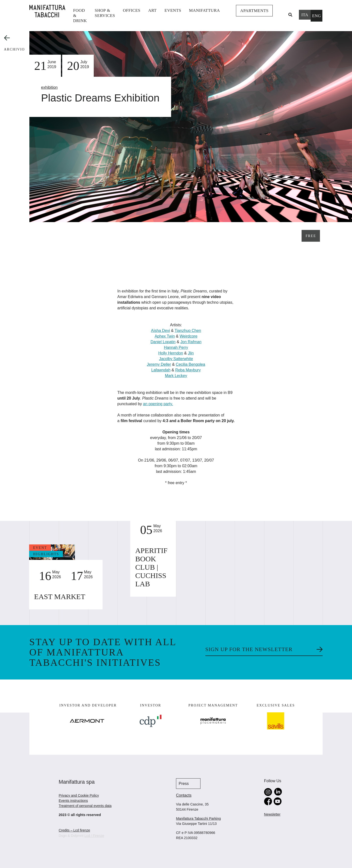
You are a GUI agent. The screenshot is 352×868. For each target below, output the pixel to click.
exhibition (49, 87)
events (173, 10)
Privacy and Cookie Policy (79, 795)
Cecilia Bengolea (190, 364)
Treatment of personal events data (85, 806)
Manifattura (204, 10)
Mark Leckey (176, 376)
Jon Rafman (191, 342)
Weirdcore (189, 336)
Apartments (254, 11)
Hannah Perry (176, 347)
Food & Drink (80, 16)
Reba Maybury (188, 370)
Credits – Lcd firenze (74, 830)
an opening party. (158, 404)
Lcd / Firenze (94, 836)
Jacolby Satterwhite (176, 359)
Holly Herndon (171, 353)
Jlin (191, 353)
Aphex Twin (165, 336)
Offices (132, 10)
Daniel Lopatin (163, 342)
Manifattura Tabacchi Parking (198, 818)
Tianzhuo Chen (188, 331)
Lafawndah (161, 370)
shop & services (105, 13)
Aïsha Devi (160, 331)
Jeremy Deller (159, 364)
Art (153, 10)
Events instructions (73, 801)
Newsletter (272, 814)
